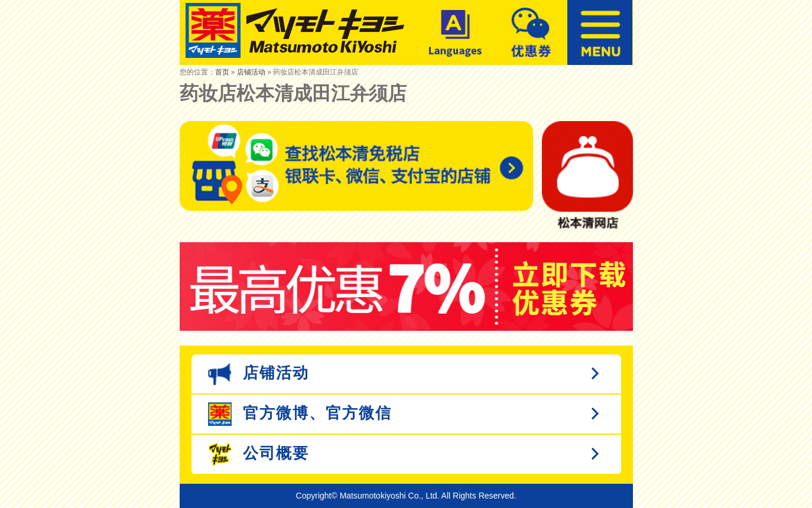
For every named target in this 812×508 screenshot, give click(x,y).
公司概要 (259, 454)
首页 (222, 72)
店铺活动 (251, 72)
